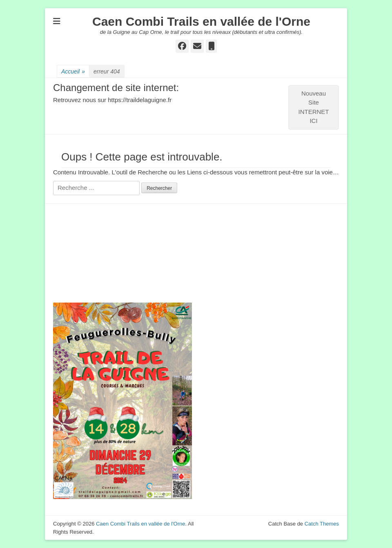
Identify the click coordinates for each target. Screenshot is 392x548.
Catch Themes (322, 524)
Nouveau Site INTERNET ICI (314, 107)
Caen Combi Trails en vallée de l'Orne (201, 21)
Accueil (73, 72)
